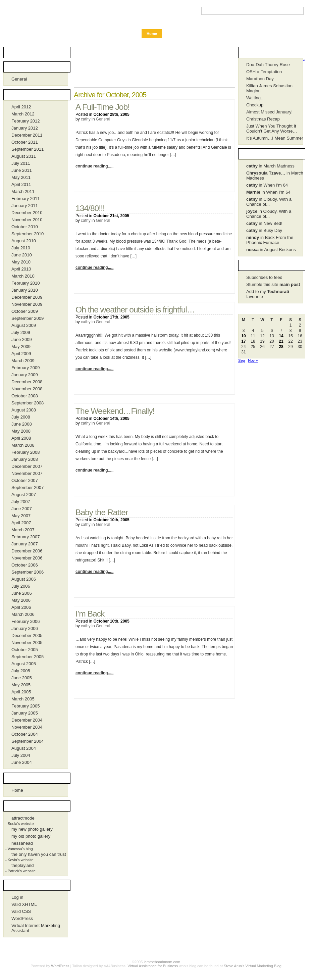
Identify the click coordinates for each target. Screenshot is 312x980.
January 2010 (25, 290)
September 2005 (28, 657)
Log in (17, 897)
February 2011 (26, 199)
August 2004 (24, 748)
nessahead (22, 843)
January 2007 (25, 544)
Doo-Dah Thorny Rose (268, 65)
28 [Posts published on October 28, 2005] (281, 347)
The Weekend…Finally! (115, 411)
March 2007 (23, 530)
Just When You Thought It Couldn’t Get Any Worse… (272, 129)
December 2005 (27, 635)
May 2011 (21, 177)
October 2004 (25, 734)
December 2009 (27, 297)
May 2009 (21, 347)
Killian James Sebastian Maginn (269, 88)
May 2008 (21, 431)
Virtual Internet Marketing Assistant (36, 928)
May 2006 (21, 600)
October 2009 (25, 311)
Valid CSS (21, 911)
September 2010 (28, 234)
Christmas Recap (263, 119)
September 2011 (28, 149)
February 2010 (26, 283)
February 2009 (26, 368)
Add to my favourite (268, 294)
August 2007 (24, 495)
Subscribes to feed (264, 277)
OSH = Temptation (264, 72)
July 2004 (21, 755)
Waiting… (256, 98)
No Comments (216, 182)
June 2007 (22, 509)
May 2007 (21, 516)
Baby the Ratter (102, 512)
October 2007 (25, 480)
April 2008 (21, 438)
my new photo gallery (32, 829)
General (103, 119)
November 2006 (27, 558)
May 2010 (21, 262)
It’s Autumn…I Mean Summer (275, 138)
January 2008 (25, 459)
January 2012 (25, 128)
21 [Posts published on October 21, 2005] (281, 341)
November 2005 (27, 643)
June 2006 (22, 593)
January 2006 (25, 628)
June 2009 (22, 339)
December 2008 (27, 382)
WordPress (22, 918)
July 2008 (21, 417)
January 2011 (25, 206)
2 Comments (216, 385)
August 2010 (24, 241)
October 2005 (25, 650)
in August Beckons (271, 250)
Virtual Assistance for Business (153, 966)
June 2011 (22, 170)
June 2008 (22, 424)
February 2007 (26, 537)
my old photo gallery (31, 836)
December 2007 (27, 466)
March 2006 (23, 614)
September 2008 (28, 403)
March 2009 (23, 361)
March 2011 (23, 191)
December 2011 (27, 135)
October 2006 (25, 565)
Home (152, 34)
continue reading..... (94, 166)
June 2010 (22, 255)
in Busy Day (264, 230)
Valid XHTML (24, 904)
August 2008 (24, 410)
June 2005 (22, 678)
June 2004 (22, 762)
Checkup (255, 105)
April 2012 (21, 107)
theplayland (23, 865)
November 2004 (27, 727)
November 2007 (27, 473)
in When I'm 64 (267, 185)
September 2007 (28, 487)
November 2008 (27, 389)
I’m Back (90, 614)
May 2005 (21, 685)
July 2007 (21, 502)
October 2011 (25, 142)
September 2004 (28, 741)
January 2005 (25, 713)
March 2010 (23, 276)
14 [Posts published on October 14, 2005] (281, 336)
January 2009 (25, 375)
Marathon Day (260, 79)
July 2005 (21, 671)
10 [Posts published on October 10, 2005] (243, 336)
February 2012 (26, 121)
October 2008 (25, 396)
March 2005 (23, 699)
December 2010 (27, 213)
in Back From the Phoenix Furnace (270, 240)
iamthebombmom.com (39, 14)
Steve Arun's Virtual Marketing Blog (253, 966)
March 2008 (23, 445)
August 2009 (24, 325)
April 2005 (21, 692)
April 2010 (21, 269)
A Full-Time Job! (102, 107)
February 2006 (26, 621)
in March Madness (270, 166)
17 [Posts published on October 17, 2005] (243, 341)
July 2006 (21, 586)
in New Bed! (264, 223)
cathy (86, 119)
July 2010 (21, 248)
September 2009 (28, 318)
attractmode (23, 818)
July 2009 (21, 332)
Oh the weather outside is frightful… (135, 310)
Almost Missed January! (269, 112)
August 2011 (24, 156)
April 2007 (21, 523)
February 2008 (26, 452)
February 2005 (26, 706)
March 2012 (23, 114)
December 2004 (27, 720)
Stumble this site (273, 284)
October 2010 (25, 227)
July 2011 (21, 163)
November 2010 (27, 220)
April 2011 (21, 184)
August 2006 (24, 579)
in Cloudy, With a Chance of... (269, 202)
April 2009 (21, 354)
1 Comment (217, 284)
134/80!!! (90, 208)
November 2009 (27, 304)
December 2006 (27, 551)
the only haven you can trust (39, 854)
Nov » (253, 360)
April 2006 (21, 607)
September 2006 (28, 572)
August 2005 (24, 664)
